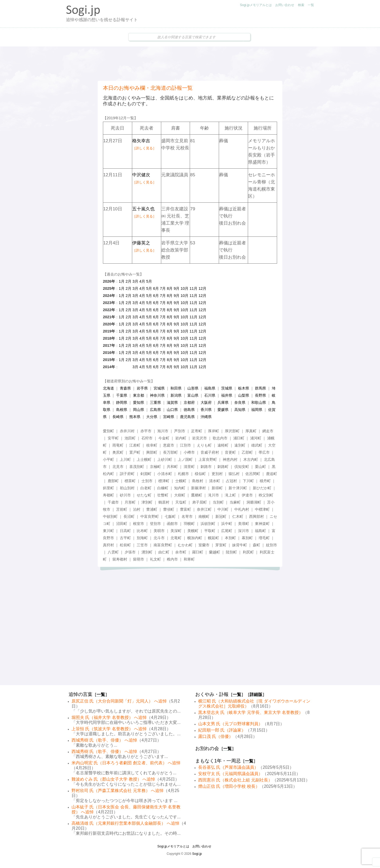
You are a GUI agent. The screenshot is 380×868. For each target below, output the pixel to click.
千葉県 (122, 395)
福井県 (227, 395)
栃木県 (244, 388)
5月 (149, 281)
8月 (170, 288)
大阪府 (206, 402)
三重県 (155, 402)
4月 (142, 281)
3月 (135, 281)
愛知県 (139, 402)
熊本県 (135, 417)
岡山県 (139, 410)
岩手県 (142, 388)
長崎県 (118, 417)
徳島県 (189, 410)
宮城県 (159, 388)
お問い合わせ (285, 5)
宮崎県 (169, 417)
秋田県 (176, 388)
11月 (193, 288)
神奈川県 (157, 395)
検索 (301, 5)
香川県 (206, 410)
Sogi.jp (197, 854)
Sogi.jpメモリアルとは (256, 5)
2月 (129, 281)
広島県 (155, 410)
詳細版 (256, 694)
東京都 (139, 395)
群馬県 (260, 388)
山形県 (193, 388)
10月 (184, 288)
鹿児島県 (187, 417)
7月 (163, 288)
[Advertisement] (190, 64)
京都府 (189, 402)
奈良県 (240, 402)
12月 (202, 288)
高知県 (240, 410)
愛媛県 (223, 410)
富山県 (193, 395)
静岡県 (122, 402)
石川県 (210, 395)
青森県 (125, 388)
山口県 (172, 410)
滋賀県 (172, 402)
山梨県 (244, 395)
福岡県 (257, 410)
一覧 (311, 5)
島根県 (122, 410)
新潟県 (176, 395)
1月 (122, 281)
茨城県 (227, 388)
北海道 (108, 388)
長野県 (260, 395)
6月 (156, 288)
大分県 (152, 417)
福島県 (210, 388)
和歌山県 (259, 402)
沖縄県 (206, 417)
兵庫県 (223, 402)
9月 (177, 288)
